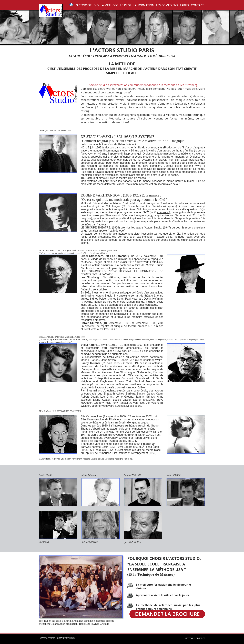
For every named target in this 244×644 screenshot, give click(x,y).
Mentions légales (195, 638)
